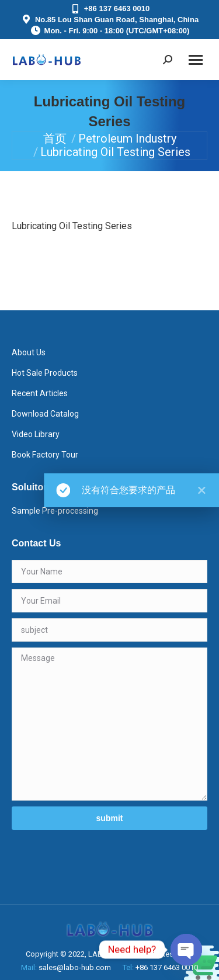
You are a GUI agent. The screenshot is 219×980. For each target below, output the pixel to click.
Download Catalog (45, 414)
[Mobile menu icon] (196, 60)
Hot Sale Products (45, 373)
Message (109, 724)
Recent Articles (40, 393)
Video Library (36, 434)
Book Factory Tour (45, 455)
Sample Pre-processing (55, 511)
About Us (29, 352)
